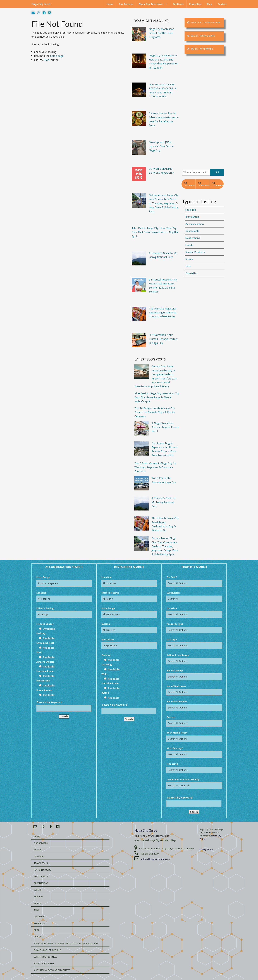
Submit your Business (45, 957)
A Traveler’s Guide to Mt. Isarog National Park (164, 502)
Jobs (188, 266)
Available (47, 629)
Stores (189, 259)
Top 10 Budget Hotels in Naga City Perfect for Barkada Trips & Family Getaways (155, 412)
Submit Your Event (44, 963)
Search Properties (200, 49)
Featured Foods (42, 870)
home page (57, 56)
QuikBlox (39, 917)
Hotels (38, 850)
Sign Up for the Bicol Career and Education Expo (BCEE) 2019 (66, 943)
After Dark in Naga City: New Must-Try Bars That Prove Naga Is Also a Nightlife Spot (157, 397)
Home (110, 4)
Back (47, 60)
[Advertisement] (203, 112)
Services (38, 896)
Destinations (193, 238)
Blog (209, 4)
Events (189, 245)
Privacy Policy (206, 849)
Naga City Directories (151, 4)
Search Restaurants (201, 36)
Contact (222, 4)
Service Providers (195, 252)
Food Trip (191, 210)
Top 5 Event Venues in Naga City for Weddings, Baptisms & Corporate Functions (155, 467)
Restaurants (204, 184)
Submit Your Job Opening (47, 950)
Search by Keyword (50, 702)
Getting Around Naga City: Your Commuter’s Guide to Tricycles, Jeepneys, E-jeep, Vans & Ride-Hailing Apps (165, 546)
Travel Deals (192, 217)
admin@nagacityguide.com (155, 859)
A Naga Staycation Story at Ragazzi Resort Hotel (165, 427)
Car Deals (178, 4)
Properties (195, 4)
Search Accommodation (204, 22)
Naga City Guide (41, 4)
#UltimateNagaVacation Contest (52, 970)
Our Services (126, 4)
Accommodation (190, 184)
